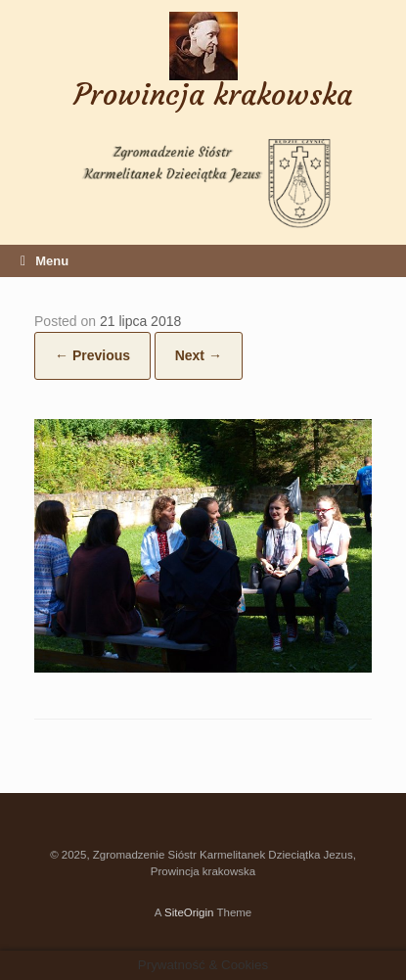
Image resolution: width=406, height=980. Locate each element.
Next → (199, 355)
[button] (203, 546)
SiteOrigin (189, 912)
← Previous (92, 355)
